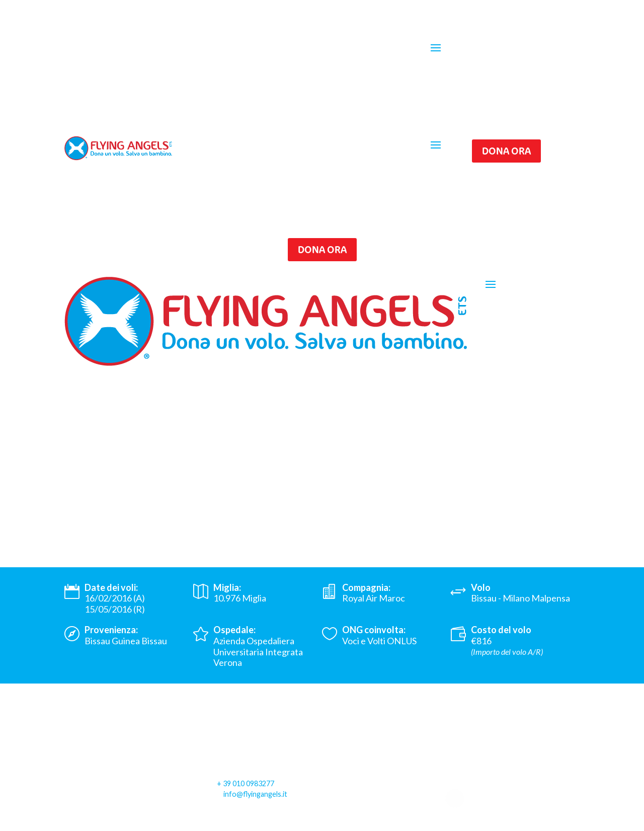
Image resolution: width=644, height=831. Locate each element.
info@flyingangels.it (255, 794)
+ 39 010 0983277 (246, 783)
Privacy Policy (92, 824)
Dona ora (506, 151)
